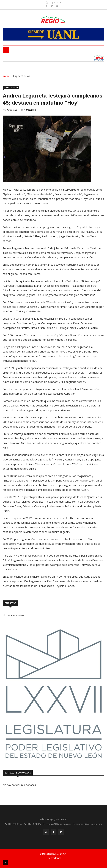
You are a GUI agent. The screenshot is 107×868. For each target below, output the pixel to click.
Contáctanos (55, 858)
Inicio (6, 76)
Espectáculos (11, 88)
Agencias (12, 110)
